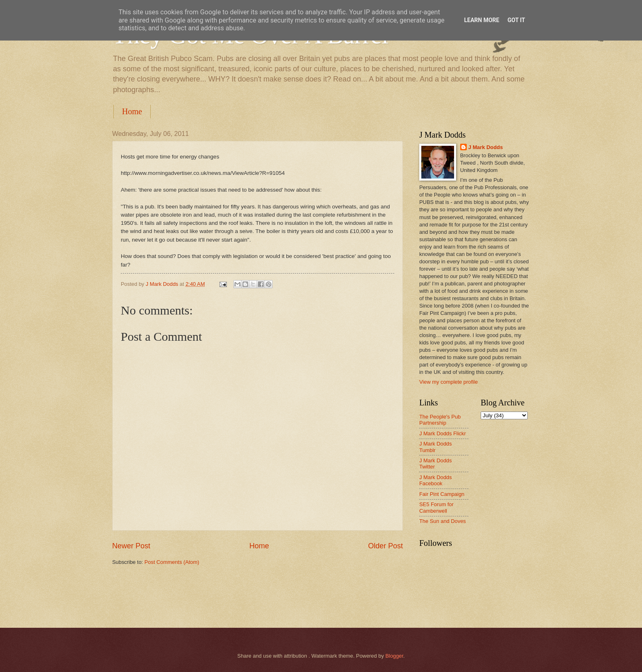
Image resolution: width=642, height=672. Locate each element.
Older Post (385, 546)
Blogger (394, 656)
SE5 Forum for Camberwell (436, 507)
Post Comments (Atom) (172, 562)
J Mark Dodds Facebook (435, 480)
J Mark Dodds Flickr (443, 433)
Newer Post (131, 546)
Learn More (481, 20)
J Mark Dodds (486, 147)
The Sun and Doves (443, 521)
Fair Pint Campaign (442, 494)
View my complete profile (449, 382)
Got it (516, 20)
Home (132, 111)
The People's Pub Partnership (440, 420)
